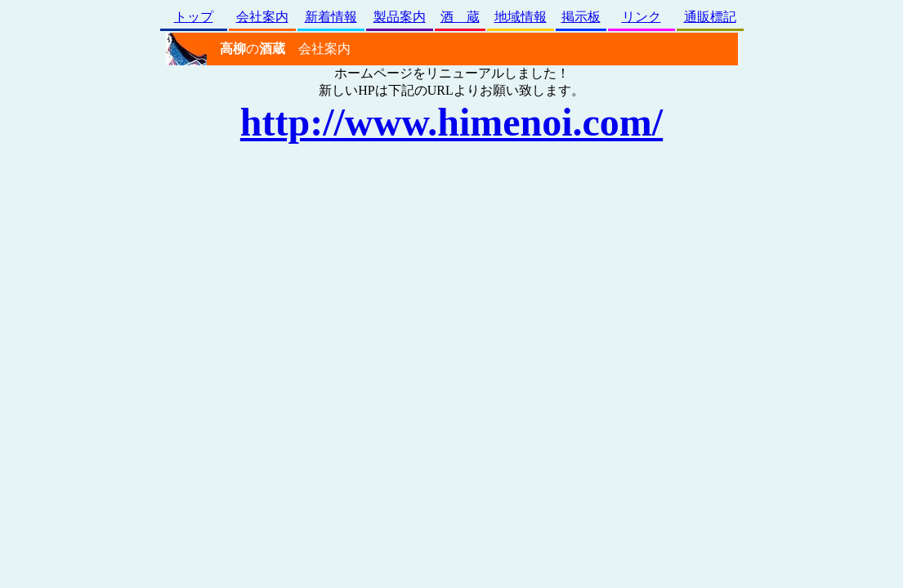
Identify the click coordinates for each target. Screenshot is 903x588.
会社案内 (262, 17)
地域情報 (521, 17)
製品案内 (400, 17)
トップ (194, 17)
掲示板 (581, 17)
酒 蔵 (460, 17)
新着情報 (331, 17)
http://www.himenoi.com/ (451, 122)
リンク (641, 17)
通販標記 (710, 17)
